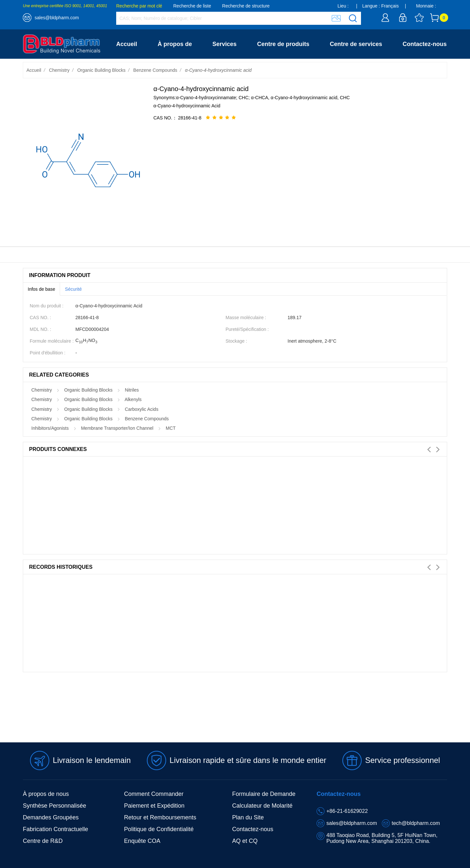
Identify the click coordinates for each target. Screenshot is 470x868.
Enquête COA (142, 841)
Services (225, 44)
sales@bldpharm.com (57, 18)
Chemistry (59, 70)
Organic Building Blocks (102, 70)
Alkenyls (133, 399)
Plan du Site (248, 817)
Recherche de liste (192, 6)
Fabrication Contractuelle (55, 829)
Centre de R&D (43, 841)
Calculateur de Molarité (262, 806)
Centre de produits (283, 44)
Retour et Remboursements (160, 817)
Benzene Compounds (155, 70)
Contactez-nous (425, 44)
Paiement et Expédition (154, 806)
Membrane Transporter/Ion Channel (117, 428)
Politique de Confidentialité (159, 829)
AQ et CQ (245, 841)
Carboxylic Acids (141, 409)
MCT (171, 428)
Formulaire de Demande (264, 794)
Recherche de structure (246, 6)
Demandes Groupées (51, 817)
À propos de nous (46, 794)
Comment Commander (154, 794)
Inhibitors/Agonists (50, 428)
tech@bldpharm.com (416, 823)
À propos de (175, 44)
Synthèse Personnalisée (55, 806)
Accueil (127, 44)
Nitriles (132, 390)
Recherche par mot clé (139, 6)
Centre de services (356, 44)
